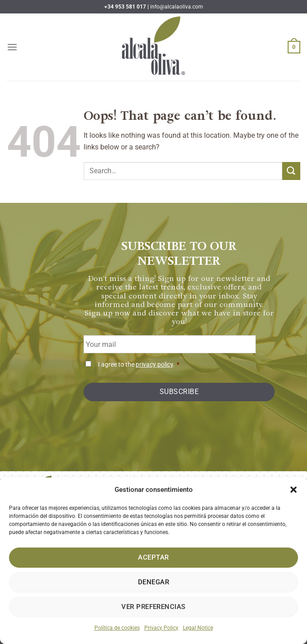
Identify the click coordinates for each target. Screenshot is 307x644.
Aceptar (153, 557)
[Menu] (12, 47)
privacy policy (154, 365)
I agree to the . (139, 365)
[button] (294, 490)
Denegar (153, 582)
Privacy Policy (161, 628)
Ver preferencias (153, 607)
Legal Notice (198, 628)
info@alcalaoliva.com (177, 7)
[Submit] (291, 171)
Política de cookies (117, 628)
